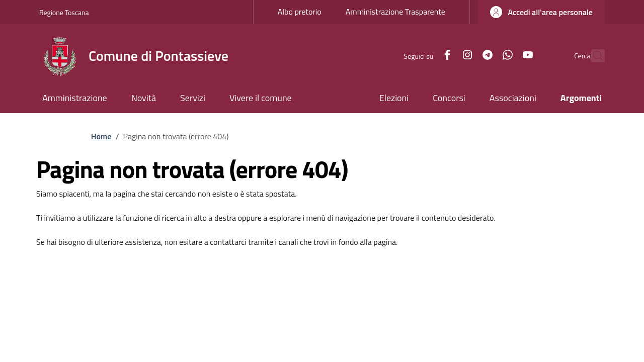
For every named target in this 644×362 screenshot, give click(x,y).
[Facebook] (426, 56)
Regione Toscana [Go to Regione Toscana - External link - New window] (64, 12)
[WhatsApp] (486, 56)
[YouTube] (506, 56)
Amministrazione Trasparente (395, 12)
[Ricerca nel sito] (593, 56)
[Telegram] (466, 56)
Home (101, 136)
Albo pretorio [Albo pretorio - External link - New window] (300, 12)
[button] (541, 12)
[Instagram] (446, 56)
